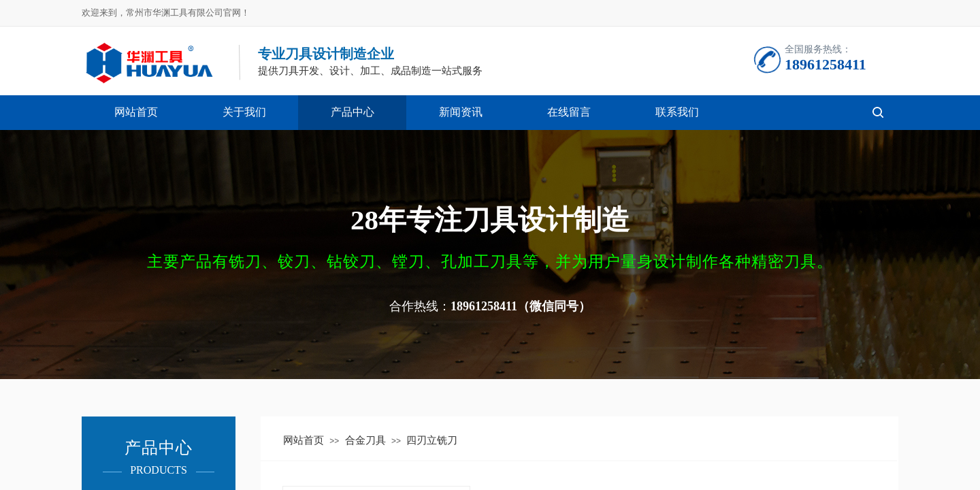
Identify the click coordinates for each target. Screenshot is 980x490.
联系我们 (677, 112)
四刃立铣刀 (432, 440)
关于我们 (244, 112)
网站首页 (136, 112)
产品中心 (353, 112)
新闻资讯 (461, 112)
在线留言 (569, 112)
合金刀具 (365, 440)
